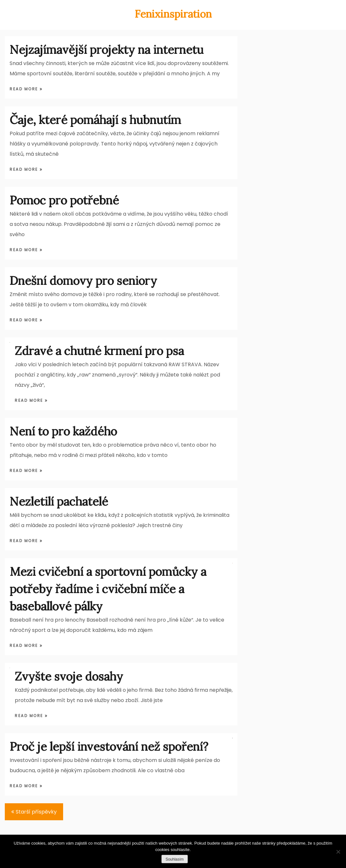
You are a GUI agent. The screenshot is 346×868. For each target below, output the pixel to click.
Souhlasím (175, 859)
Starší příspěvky (36, 812)
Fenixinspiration (173, 14)
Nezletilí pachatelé (59, 501)
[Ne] (338, 852)
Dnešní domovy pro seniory (83, 281)
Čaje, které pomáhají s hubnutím (95, 120)
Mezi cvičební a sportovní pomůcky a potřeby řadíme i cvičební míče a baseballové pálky (108, 589)
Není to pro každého (63, 431)
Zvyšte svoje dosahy (69, 676)
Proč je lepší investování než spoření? (109, 747)
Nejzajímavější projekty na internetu (107, 50)
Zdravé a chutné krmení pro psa (99, 351)
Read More (25, 89)
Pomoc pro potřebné (64, 200)
